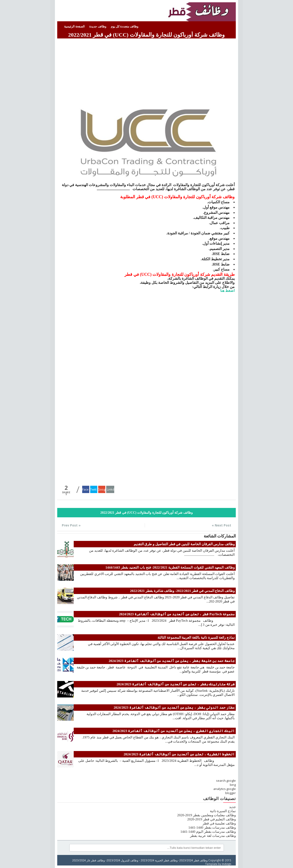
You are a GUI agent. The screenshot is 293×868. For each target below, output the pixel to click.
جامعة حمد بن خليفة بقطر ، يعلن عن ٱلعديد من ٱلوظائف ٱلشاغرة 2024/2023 (172, 661)
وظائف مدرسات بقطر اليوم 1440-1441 (208, 832)
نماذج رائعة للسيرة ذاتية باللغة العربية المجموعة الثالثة (196, 637)
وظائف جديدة (98, 26)
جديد (232, 807)
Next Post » (221, 525)
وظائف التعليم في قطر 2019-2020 (212, 819)
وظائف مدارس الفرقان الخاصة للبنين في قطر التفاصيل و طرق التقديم (184, 544)
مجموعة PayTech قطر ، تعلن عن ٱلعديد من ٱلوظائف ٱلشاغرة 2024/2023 (177, 614)
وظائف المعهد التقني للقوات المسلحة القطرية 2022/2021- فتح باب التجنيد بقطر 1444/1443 (170, 567)
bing (233, 785)
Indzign (227, 864)
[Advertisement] (146, 72)
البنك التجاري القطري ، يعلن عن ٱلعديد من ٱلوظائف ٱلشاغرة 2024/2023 (174, 731)
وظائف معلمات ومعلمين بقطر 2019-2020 (206, 815)
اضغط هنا (227, 291)
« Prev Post (71, 525)
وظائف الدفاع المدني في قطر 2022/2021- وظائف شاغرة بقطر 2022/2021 (182, 591)
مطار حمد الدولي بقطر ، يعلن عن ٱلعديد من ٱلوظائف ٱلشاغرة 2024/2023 (174, 708)
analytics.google (225, 789)
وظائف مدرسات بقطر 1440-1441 (212, 827)
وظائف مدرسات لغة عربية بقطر (213, 836)
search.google (226, 781)
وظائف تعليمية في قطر (219, 823)
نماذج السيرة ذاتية (223, 811)
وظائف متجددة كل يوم (125, 26)
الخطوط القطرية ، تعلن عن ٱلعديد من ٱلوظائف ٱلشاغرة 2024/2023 (179, 754)
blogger (231, 793)
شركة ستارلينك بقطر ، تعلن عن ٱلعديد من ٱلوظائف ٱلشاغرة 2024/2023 (176, 684)
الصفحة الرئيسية (74, 26)
